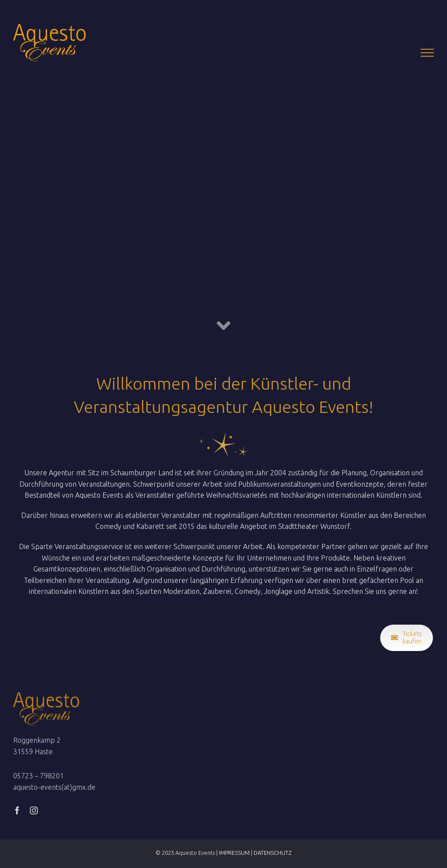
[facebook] (17, 812)
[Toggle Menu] (427, 53)
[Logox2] (46, 697)
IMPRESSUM (234, 853)
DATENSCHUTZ (273, 853)
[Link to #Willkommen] (223, 325)
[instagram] (34, 812)
